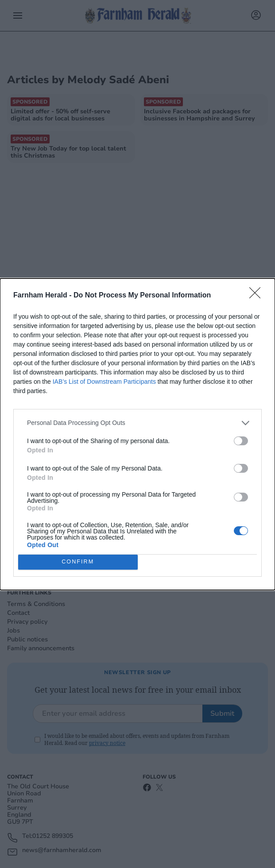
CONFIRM (78, 562)
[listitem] (137, 423)
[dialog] (137, 434)
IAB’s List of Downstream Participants (104, 382)
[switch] (241, 441)
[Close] (258, 296)
